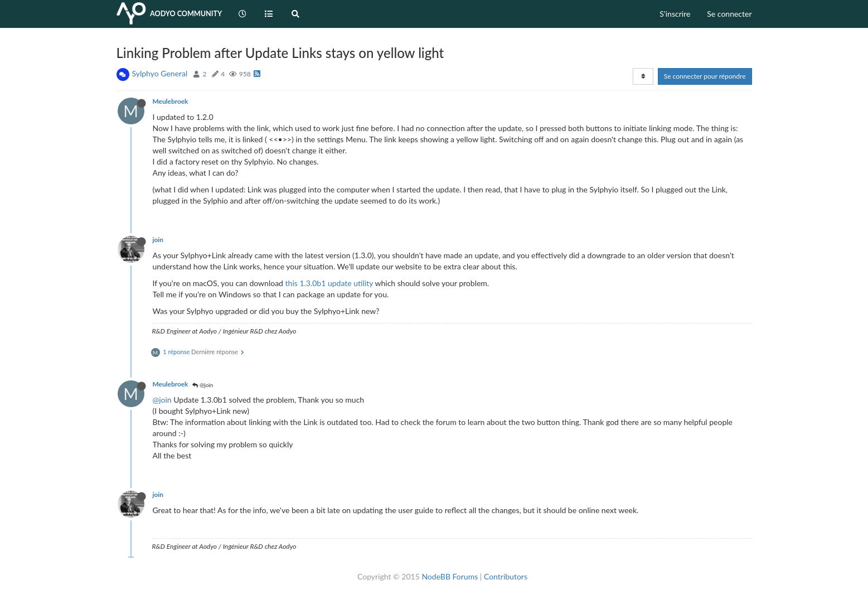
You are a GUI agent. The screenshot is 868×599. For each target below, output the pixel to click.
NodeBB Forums (450, 576)
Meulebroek (171, 101)
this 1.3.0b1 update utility (329, 283)
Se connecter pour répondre (705, 76)
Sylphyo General (160, 73)
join (158, 240)
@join (203, 385)
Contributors (506, 576)
